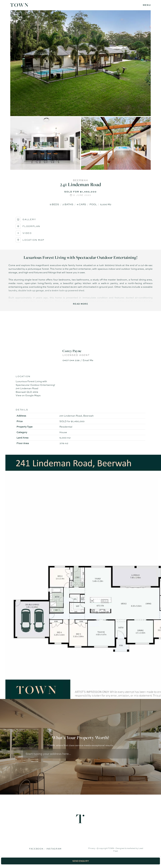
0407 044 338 (71, 360)
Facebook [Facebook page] (37, 849)
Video (24, 233)
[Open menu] (147, 5)
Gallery (26, 219)
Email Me (88, 360)
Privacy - (92, 848)
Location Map (30, 240)
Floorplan (28, 226)
